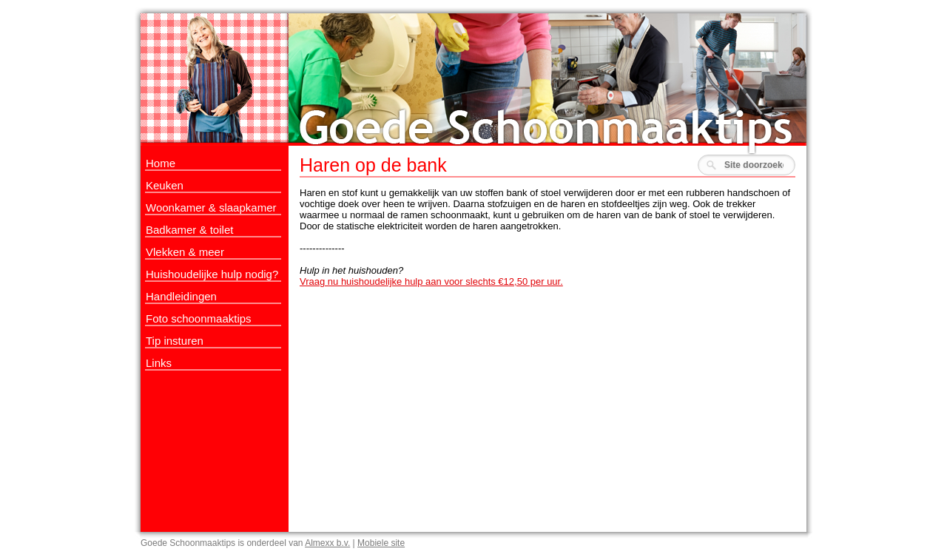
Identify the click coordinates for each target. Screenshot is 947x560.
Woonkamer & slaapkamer (211, 208)
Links (159, 363)
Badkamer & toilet (189, 230)
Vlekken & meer (185, 252)
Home (161, 163)
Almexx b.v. (327, 543)
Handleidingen (181, 296)
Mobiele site (381, 543)
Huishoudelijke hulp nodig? (212, 274)
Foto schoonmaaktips (199, 318)
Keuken (165, 185)
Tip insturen (175, 341)
